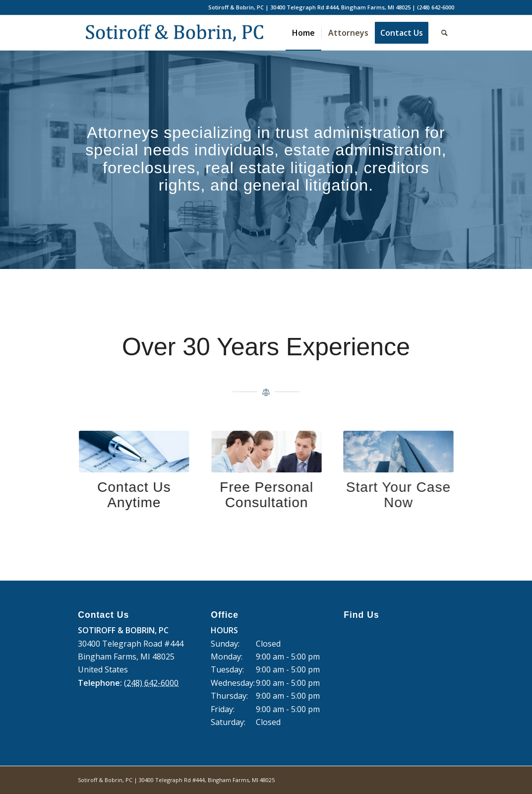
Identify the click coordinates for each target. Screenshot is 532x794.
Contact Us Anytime (132, 495)
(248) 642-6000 (436, 7)
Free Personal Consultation (261, 495)
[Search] (444, 33)
